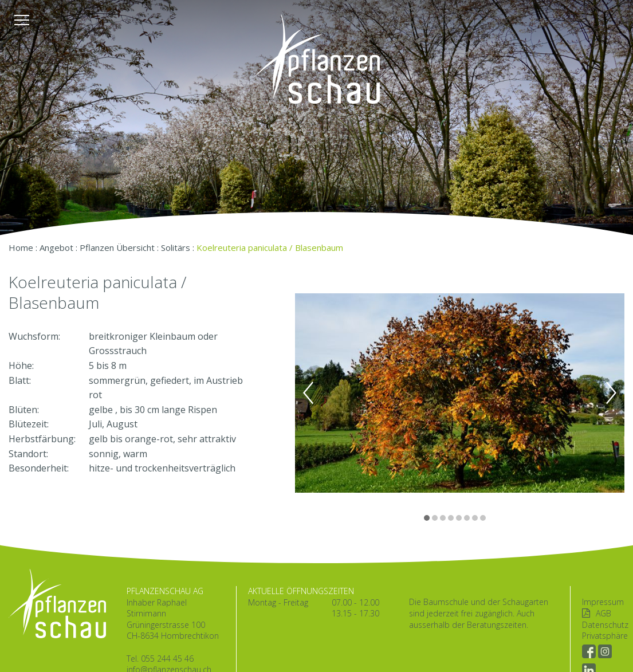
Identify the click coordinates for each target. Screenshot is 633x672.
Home (21, 247)
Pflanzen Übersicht (117, 247)
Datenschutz (605, 625)
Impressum (603, 602)
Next (611, 393)
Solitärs (176, 247)
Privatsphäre (605, 636)
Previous (308, 393)
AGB (603, 613)
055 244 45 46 (167, 659)
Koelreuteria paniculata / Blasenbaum (270, 247)
